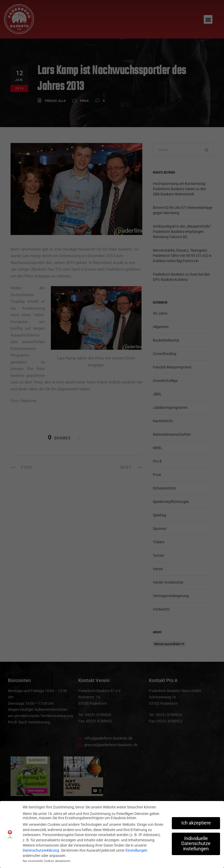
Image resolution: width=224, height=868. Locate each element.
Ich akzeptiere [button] (196, 823)
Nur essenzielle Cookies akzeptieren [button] (47, 861)
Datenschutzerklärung (41, 850)
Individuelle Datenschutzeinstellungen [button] (196, 843)
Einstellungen (136, 850)
